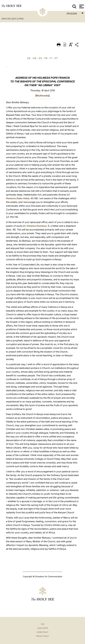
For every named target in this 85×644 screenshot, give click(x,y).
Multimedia (42, 96)
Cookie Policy (43, 632)
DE (29, 58)
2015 (15, 19)
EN (35, 58)
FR (46, 58)
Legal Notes (43, 628)
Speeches (7, 19)
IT (51, 58)
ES (40, 58)
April (21, 19)
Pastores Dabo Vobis (18, 198)
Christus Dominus (36, 226)
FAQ (42, 624)
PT (56, 58)
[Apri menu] (81, 6)
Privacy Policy (43, 636)
